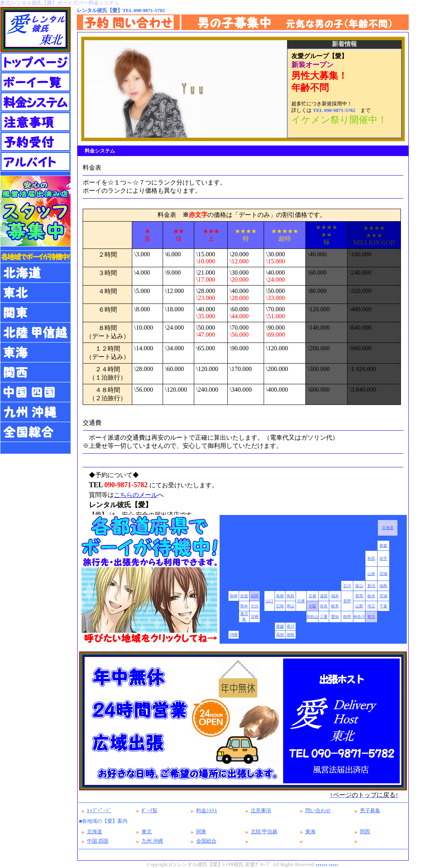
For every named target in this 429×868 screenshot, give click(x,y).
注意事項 (261, 810)
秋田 (371, 558)
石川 (347, 586)
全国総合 (206, 841)
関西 (365, 832)
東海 (310, 832)
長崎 (234, 596)
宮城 (383, 574)
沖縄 (234, 635)
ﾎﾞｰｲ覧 (150, 810)
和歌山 (312, 617)
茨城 (383, 596)
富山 (359, 586)
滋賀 (324, 596)
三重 (324, 617)
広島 (280, 606)
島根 (280, 596)
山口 (269, 601)
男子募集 (370, 810)
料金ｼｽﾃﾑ (207, 810)
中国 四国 (98, 841)
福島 (383, 586)
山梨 (359, 606)
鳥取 (291, 596)
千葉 (383, 606)
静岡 (347, 617)
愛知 (335, 617)
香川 (291, 626)
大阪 (312, 606)
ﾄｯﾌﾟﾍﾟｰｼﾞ (99, 810)
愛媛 (280, 626)
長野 (347, 601)
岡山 (291, 606)
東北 (147, 832)
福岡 (255, 596)
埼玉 (371, 606)
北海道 (388, 528)
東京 (371, 617)
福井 (335, 596)
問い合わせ (318, 810)
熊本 (244, 606)
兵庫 (301, 601)
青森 (383, 546)
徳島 (291, 635)
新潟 (371, 586)
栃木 (371, 596)
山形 (371, 574)
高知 (280, 635)
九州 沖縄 (152, 841)
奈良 (324, 606)
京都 (312, 596)
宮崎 (255, 617)
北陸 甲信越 (264, 832)
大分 (255, 606)
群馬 (359, 596)
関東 (201, 832)
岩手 (383, 558)
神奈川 (359, 617)
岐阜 (335, 606)
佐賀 (244, 596)
